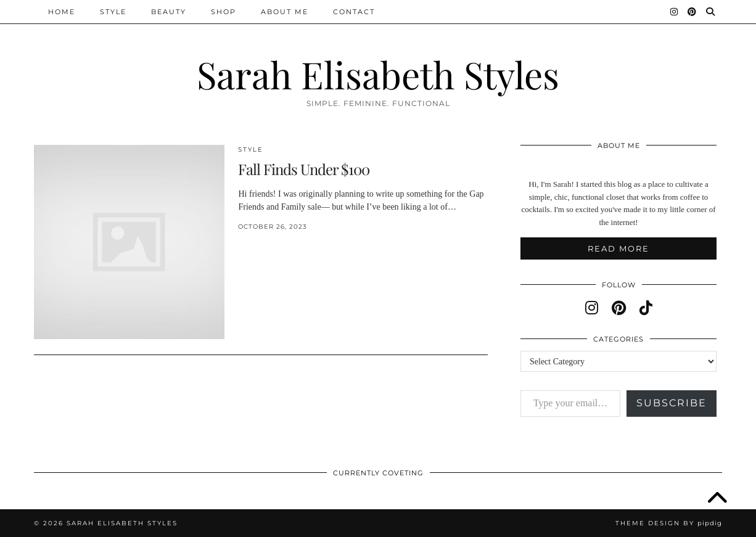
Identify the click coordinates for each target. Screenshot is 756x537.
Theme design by (669, 523)
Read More (618, 248)
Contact (354, 12)
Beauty (169, 12)
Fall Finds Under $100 (304, 169)
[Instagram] (675, 12)
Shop (224, 12)
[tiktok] (646, 308)
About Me (285, 12)
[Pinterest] (692, 12)
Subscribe (672, 403)
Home (62, 12)
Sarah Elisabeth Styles (378, 74)
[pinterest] (619, 308)
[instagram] (592, 308)
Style (113, 12)
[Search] (711, 12)
